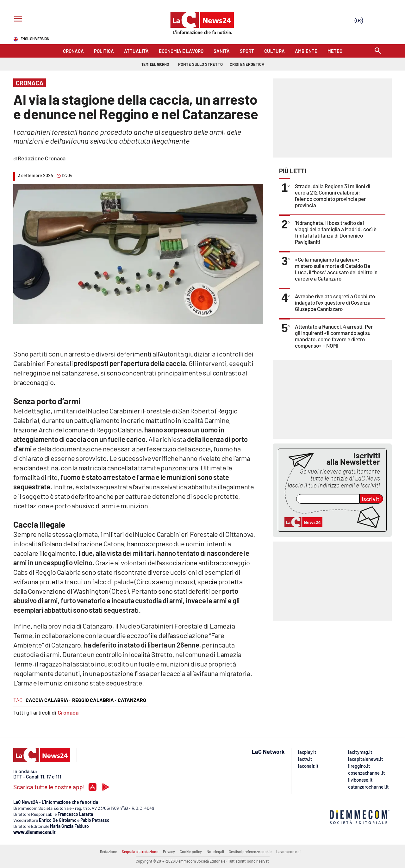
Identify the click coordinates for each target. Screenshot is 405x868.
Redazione (109, 852)
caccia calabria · (48, 700)
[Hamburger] (17, 19)
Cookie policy (191, 852)
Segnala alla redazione (140, 852)
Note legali (215, 852)
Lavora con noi (288, 852)
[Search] (378, 51)
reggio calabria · (94, 700)
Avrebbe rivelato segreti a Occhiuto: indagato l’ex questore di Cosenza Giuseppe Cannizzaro (336, 302)
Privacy (169, 852)
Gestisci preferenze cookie (250, 852)
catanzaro (132, 700)
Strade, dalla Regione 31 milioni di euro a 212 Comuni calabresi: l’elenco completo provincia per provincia (333, 195)
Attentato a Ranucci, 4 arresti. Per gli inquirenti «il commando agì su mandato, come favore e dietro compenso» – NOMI (334, 336)
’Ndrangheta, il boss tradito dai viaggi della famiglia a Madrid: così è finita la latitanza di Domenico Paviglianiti (336, 232)
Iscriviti (371, 499)
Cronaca (68, 712)
